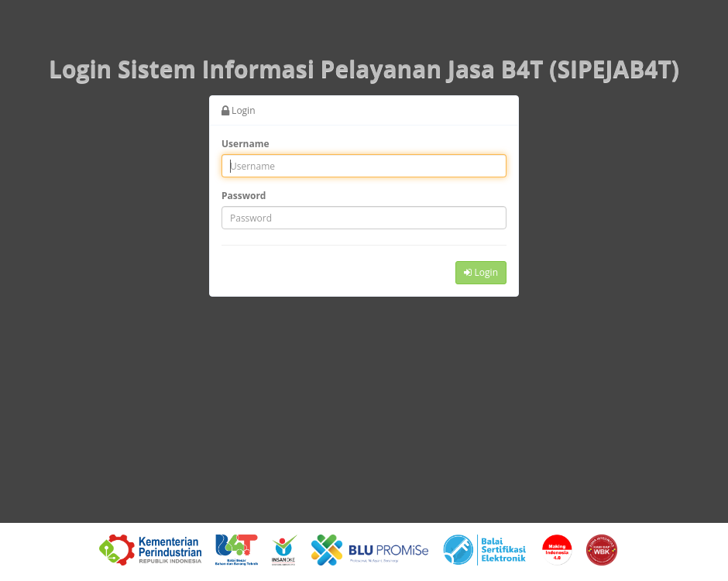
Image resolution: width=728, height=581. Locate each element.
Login (481, 272)
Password (244, 196)
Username (246, 144)
